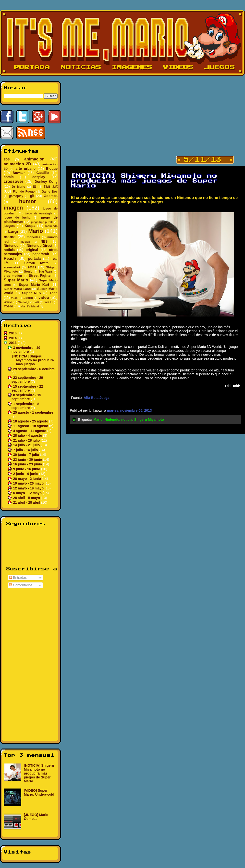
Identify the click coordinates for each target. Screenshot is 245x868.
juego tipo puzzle (42, 222)
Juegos (220, 67)
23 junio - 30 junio (28, 460)
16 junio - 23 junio (28, 464)
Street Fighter (40, 276)
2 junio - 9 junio (26, 474)
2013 (13, 343)
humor (28, 201)
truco (14, 298)
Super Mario (16, 280)
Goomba (51, 196)
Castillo (43, 173)
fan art (51, 186)
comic (9, 177)
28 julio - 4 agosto (28, 435)
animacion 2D (17, 164)
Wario (8, 302)
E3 (35, 187)
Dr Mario (18, 187)
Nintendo (11, 246)
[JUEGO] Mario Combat (36, 817)
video (44, 297)
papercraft (41, 254)
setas (32, 267)
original (32, 250)
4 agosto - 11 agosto (30, 431)
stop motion (13, 276)
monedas (33, 237)
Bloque (52, 169)
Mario (36, 231)
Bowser (19, 173)
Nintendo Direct (40, 246)
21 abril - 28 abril (27, 502)
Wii (37, 302)
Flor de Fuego (24, 192)
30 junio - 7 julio (26, 455)
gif (32, 196)
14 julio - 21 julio (27, 445)
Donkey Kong (46, 182)
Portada (32, 67)
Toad (54, 293)
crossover (13, 181)
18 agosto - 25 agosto (31, 421)
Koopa (30, 226)
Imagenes (132, 67)
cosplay (39, 177)
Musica (25, 242)
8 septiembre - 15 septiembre (26, 397)
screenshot (12, 267)
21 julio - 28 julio (27, 440)
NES (44, 241)
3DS (7, 159)
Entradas (18, 578)
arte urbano (25, 169)
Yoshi (8, 306)
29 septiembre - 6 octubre (34, 369)
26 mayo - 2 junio (27, 479)
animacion (34, 159)
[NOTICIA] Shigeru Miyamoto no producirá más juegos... (33, 360)
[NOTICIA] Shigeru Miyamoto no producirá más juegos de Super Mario (39, 773)
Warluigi (24, 302)
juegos (9, 226)
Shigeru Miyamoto (149, 420)
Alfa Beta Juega (96, 398)
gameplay (16, 196)
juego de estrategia (38, 213)
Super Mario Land (17, 289)
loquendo (51, 226)
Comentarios (21, 585)
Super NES (32, 293)
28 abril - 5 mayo (27, 498)
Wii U (49, 302)
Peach (10, 258)
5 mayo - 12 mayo (28, 493)
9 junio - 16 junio (27, 469)
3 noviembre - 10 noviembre (26, 350)
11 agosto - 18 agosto (31, 426)
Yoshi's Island (30, 306)
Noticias (81, 67)
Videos (178, 67)
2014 (13, 338)
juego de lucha (17, 218)
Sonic (28, 272)
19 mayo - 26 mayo (29, 483)
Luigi (13, 231)
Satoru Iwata (36, 263)
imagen (13, 208)
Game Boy (50, 192)
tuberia (28, 298)
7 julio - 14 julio (26, 450)
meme (10, 237)
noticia (9, 250)
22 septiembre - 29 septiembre (27, 380)
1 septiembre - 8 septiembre (25, 406)
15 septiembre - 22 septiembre (27, 388)
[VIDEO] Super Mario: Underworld (39, 792)
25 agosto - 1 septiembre (33, 412)
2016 (13, 333)
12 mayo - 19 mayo (29, 488)
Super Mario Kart (34, 285)
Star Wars (45, 272)
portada (34, 259)
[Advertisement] (31, 663)
